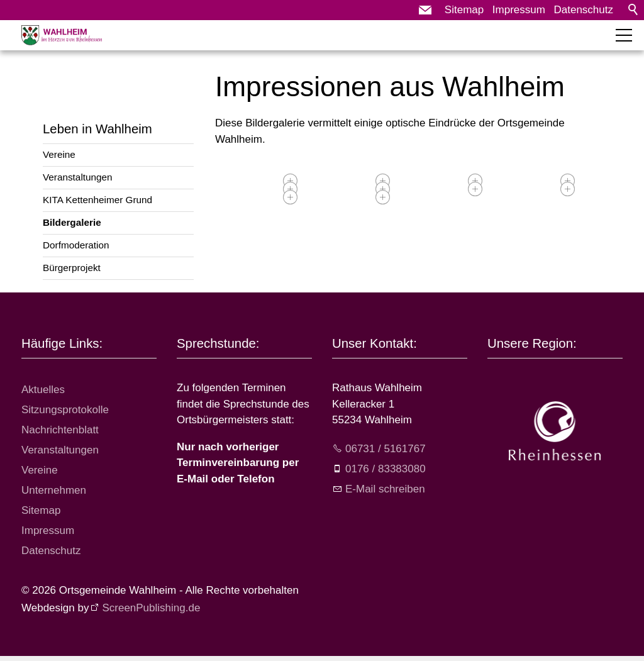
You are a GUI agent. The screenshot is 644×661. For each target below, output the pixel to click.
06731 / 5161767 (386, 449)
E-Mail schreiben (385, 489)
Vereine (59, 154)
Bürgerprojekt (72, 268)
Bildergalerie (72, 222)
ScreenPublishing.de (151, 608)
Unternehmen (54, 490)
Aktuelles (43, 390)
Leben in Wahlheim (97, 129)
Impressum (519, 10)
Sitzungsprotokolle (65, 410)
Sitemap (464, 10)
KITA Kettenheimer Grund (97, 200)
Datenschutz (584, 10)
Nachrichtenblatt (60, 430)
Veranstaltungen (78, 177)
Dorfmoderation (76, 245)
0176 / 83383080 (386, 469)
